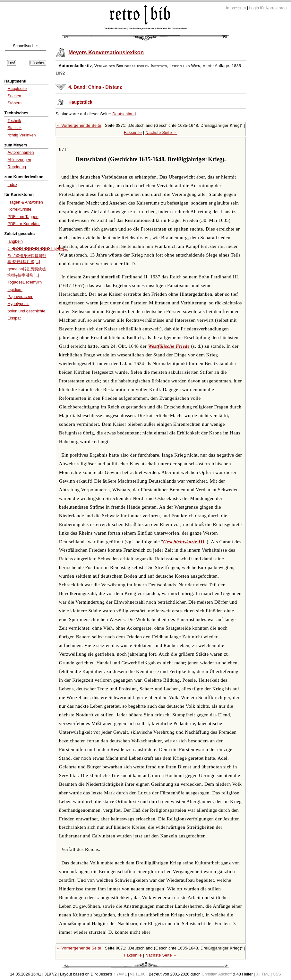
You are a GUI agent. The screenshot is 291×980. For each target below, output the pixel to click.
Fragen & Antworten (25, 202)
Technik (14, 121)
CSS (277, 974)
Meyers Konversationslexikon (106, 52)
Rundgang (17, 167)
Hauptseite (17, 89)
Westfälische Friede (169, 346)
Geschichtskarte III (184, 542)
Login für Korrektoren (268, 8)
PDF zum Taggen (23, 217)
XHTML (263, 974)
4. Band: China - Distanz (95, 87)
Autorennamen (21, 153)
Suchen (14, 96)
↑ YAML (120, 974)
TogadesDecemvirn (25, 282)
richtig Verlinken (21, 135)
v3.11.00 (138, 974)
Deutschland (124, 114)
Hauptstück (80, 102)
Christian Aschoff (216, 974)
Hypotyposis (18, 304)
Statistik (14, 128)
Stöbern (14, 103)
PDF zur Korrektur (24, 224)
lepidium (15, 290)
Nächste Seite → (161, 133)
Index (12, 185)
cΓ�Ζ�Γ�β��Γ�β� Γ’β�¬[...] (38, 249)
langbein (15, 241)
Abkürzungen (19, 160)
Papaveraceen (20, 297)
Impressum (236, 8)
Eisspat (14, 318)
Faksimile (133, 133)
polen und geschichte (26, 311)
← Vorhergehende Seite (79, 126)
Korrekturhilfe (19, 209)
